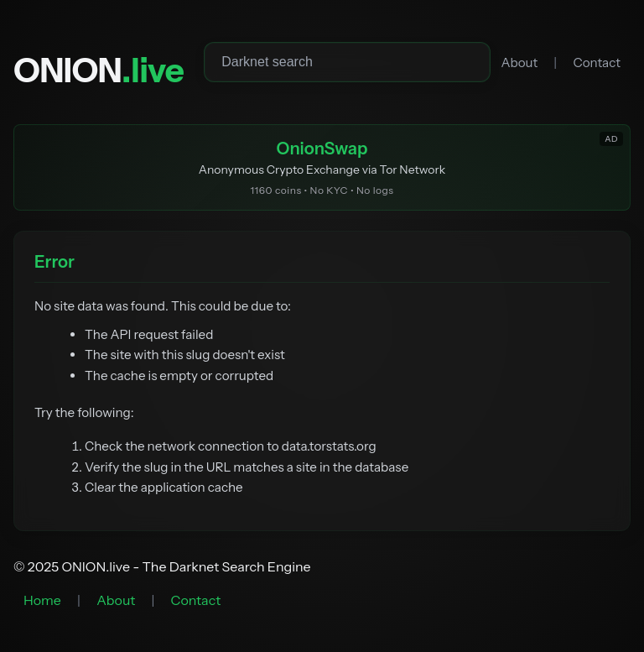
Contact (597, 63)
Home (42, 600)
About (519, 63)
